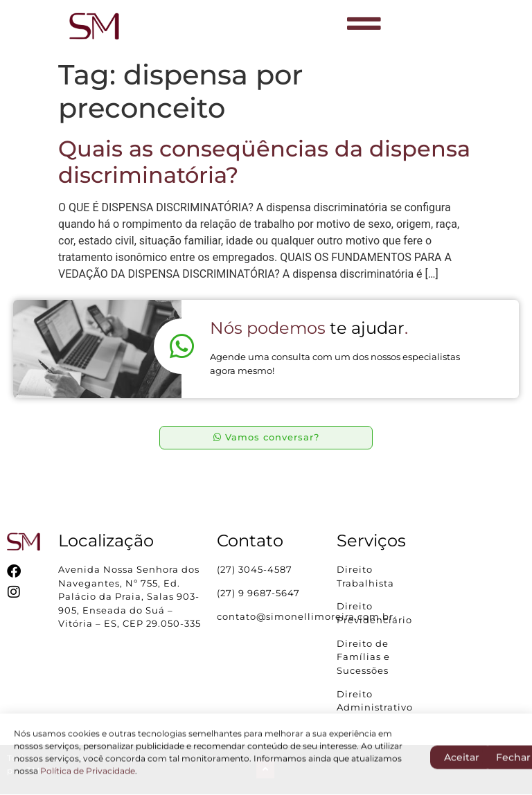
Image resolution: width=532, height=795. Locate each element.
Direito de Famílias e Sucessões (364, 658)
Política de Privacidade (88, 779)
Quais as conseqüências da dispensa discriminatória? (264, 162)
